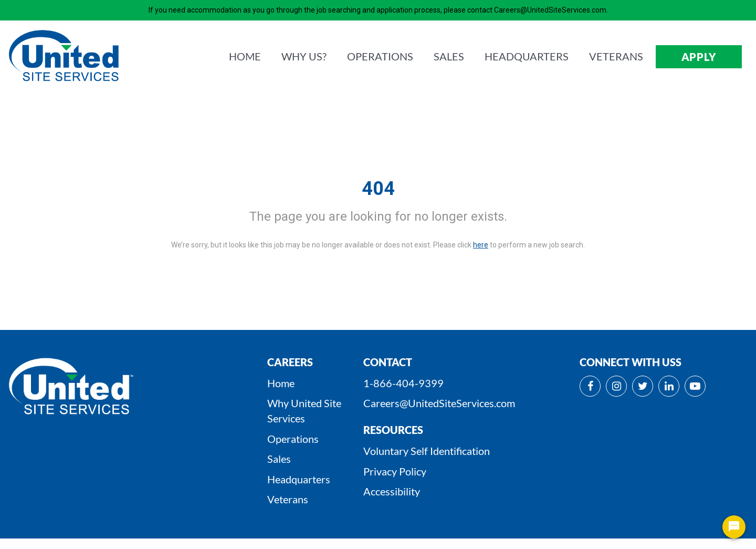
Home (281, 383)
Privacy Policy (395, 471)
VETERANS (616, 56)
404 (378, 189)
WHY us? (304, 56)
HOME (245, 56)
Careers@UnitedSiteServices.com (439, 403)
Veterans (288, 499)
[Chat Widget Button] (734, 527)
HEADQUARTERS (527, 56)
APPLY (699, 57)
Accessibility (392, 491)
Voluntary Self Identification (427, 451)
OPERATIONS (380, 56)
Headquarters (299, 479)
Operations (293, 439)
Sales (279, 459)
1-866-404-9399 (403, 383)
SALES (449, 56)
